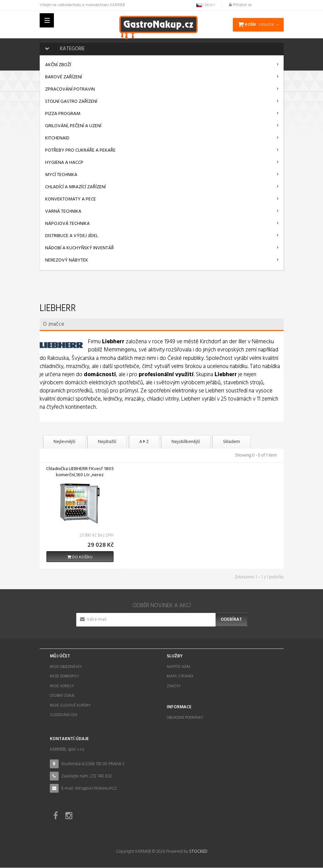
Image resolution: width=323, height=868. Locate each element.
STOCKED (198, 852)
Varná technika (63, 211)
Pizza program (63, 114)
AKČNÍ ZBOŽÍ (58, 65)
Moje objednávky (66, 667)
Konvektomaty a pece (70, 199)
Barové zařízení (64, 77)
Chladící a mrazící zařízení (75, 187)
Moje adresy (62, 687)
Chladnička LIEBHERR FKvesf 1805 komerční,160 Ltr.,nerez (80, 473)
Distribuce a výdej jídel (72, 236)
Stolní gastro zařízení (71, 102)
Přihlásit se (240, 5)
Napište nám (178, 667)
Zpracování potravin (70, 89)
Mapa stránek (180, 677)
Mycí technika (61, 175)
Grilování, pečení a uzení (73, 126)
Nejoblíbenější (203, 442)
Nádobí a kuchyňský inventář (79, 248)
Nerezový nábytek (67, 260)
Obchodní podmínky (185, 718)
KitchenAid (57, 138)
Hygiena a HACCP (64, 163)
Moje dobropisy (65, 677)
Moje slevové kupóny (70, 706)
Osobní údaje (62, 696)
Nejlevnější (67, 442)
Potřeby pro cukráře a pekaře (80, 150)
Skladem (254, 442)
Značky (174, 687)
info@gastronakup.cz (96, 789)
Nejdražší (115, 442)
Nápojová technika (67, 224)
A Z (156, 442)
